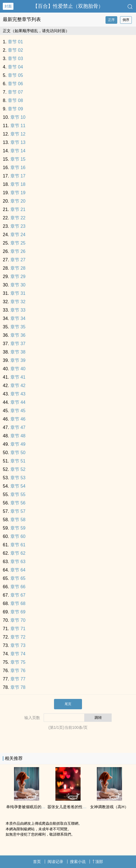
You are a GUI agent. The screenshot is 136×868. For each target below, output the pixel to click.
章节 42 (18, 386)
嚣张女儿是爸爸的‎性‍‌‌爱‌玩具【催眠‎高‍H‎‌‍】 (82, 807)
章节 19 (18, 193)
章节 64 (18, 570)
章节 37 (18, 344)
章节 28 (18, 268)
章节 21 (18, 209)
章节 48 (18, 436)
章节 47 (18, 427)
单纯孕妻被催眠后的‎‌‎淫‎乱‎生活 (32, 807)
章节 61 (18, 545)
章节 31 (18, 293)
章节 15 (18, 159)
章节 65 (18, 578)
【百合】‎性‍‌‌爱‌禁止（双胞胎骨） (68, 6)
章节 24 (18, 235)
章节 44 (18, 402)
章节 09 (15, 109)
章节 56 (18, 503)
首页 (37, 862)
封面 (8, 6)
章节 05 (15, 75)
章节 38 (18, 352)
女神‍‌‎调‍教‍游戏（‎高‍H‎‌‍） (109, 807)
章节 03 (15, 59)
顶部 (98, 862)
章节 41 (18, 377)
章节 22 (18, 218)
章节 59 (18, 528)
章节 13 (18, 142)
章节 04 (15, 67)
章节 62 (18, 553)
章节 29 (18, 277)
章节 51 (18, 461)
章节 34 (18, 318)
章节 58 (18, 520)
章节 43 (18, 394)
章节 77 (18, 679)
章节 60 (18, 536)
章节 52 (18, 469)
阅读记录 (55, 862)
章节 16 (18, 168)
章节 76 (18, 671)
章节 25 (18, 243)
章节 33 (18, 310)
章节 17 (18, 176)
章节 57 (18, 511)
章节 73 (18, 645)
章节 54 (18, 486)
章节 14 (18, 151)
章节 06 (15, 84)
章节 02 (15, 50)
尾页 (68, 704)
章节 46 (18, 419)
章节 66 (18, 587)
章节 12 (18, 134)
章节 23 (18, 226)
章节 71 (18, 629)
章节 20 (18, 201)
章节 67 (18, 595)
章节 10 (18, 117)
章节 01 (15, 42)
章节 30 (18, 285)
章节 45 (18, 411)
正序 (111, 20)
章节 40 (18, 369)
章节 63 (18, 562)
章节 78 (18, 687)
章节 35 (18, 327)
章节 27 (18, 260)
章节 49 (18, 444)
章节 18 (18, 184)
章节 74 (18, 654)
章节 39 (18, 360)
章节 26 (18, 251)
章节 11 (18, 126)
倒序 (126, 20)
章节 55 (18, 495)
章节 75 (18, 662)
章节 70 (18, 620)
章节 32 (18, 302)
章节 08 (15, 100)
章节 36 (18, 335)
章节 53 (18, 478)
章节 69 (18, 612)
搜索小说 (78, 862)
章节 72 (18, 637)
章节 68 (18, 603)
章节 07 (15, 92)
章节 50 (18, 453)
